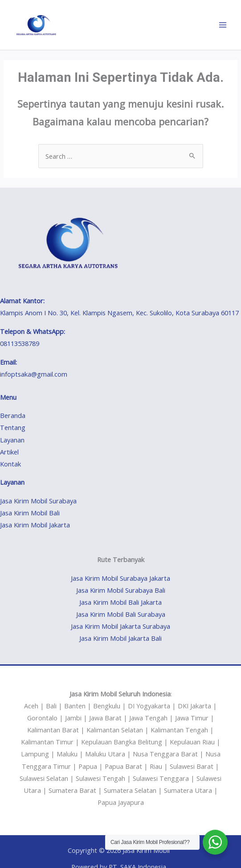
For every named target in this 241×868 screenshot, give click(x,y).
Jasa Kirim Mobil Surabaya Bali (121, 590)
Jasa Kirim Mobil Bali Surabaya (121, 614)
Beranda (13, 415)
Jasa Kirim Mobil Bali (30, 513)
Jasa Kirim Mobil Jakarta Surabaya (120, 626)
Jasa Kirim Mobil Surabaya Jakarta (120, 578)
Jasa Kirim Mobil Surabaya (38, 501)
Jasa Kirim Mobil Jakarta (35, 525)
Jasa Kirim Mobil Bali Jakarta (120, 602)
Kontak (10, 464)
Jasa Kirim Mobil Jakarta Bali (120, 638)
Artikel (9, 452)
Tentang (13, 427)
